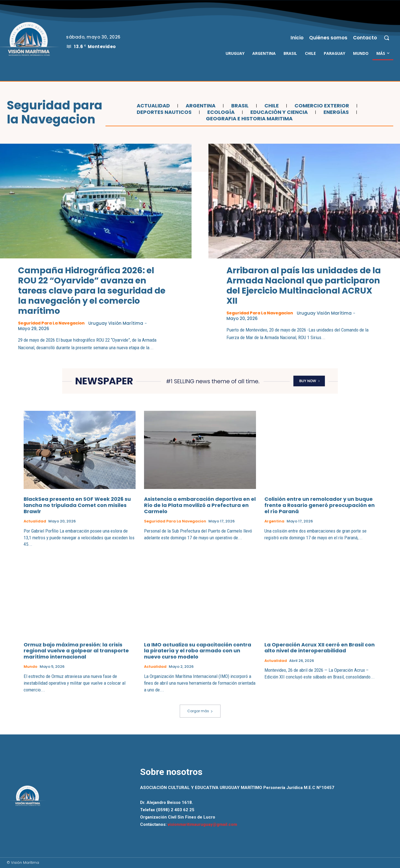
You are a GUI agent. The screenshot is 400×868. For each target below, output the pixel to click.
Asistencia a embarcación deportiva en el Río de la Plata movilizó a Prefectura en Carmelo (200, 505)
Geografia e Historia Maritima (249, 119)
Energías (335, 112)
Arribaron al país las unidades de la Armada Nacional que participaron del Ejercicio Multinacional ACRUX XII (304, 286)
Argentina (200, 106)
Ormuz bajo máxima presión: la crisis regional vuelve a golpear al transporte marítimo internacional (76, 651)
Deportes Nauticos (163, 112)
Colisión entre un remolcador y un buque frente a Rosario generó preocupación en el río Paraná (320, 505)
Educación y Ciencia (278, 112)
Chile (271, 106)
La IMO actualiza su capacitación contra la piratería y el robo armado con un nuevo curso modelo (198, 651)
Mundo (31, 667)
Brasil (239, 106)
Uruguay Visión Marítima (120, 323)
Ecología (220, 112)
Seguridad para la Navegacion (53, 323)
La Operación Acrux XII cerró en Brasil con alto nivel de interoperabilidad (320, 648)
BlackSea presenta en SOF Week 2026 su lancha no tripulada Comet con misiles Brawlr (77, 505)
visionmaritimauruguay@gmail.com (202, 824)
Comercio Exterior (321, 106)
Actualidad (153, 106)
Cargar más (200, 711)
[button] (386, 38)
